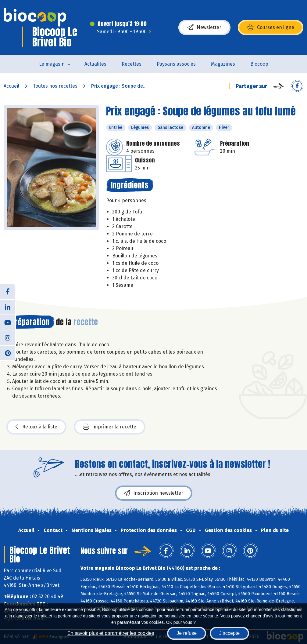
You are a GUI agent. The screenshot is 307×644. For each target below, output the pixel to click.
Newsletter (204, 27)
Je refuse (187, 633)
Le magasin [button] (52, 64)
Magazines (223, 64)
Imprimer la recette (110, 427)
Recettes (132, 64)
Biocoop (259, 64)
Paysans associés (176, 64)
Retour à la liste (36, 427)
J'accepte (229, 633)
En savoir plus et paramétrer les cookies (111, 633)
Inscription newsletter (154, 493)
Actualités (95, 64)
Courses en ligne (271, 27)
